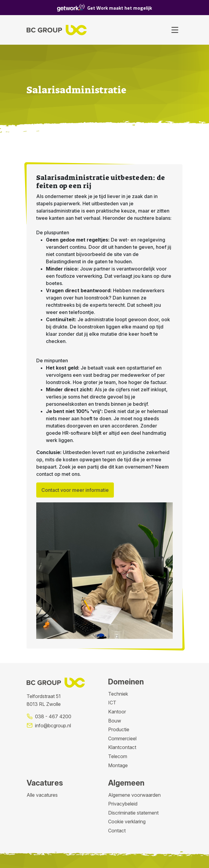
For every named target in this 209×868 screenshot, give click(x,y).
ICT (112, 703)
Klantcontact (122, 747)
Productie (119, 729)
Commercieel (122, 738)
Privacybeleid (123, 804)
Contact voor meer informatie (75, 490)
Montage (118, 765)
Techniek (118, 694)
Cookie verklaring (127, 822)
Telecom (118, 756)
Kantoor (117, 712)
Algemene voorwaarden (134, 795)
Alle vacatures (42, 795)
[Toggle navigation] (175, 30)
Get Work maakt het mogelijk (104, 8)
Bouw (115, 721)
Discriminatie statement (133, 813)
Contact (117, 831)
